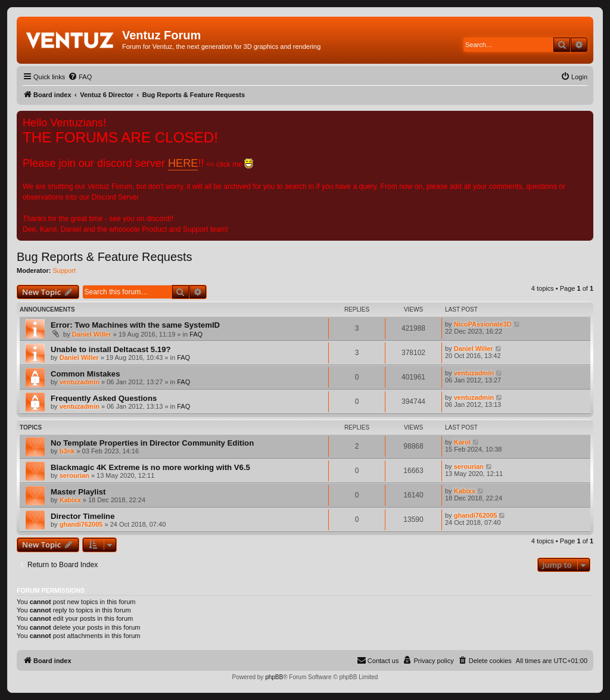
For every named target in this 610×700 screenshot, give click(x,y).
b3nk (67, 451)
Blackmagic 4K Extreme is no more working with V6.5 (150, 467)
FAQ (196, 334)
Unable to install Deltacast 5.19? (111, 349)
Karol (462, 442)
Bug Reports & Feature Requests (105, 257)
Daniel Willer (92, 334)
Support (65, 270)
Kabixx (70, 500)
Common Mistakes (85, 374)
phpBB (274, 677)
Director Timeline (83, 516)
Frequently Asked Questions (104, 398)
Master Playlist (78, 492)
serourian (74, 475)
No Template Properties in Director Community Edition (152, 443)
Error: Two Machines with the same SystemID (135, 325)
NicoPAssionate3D (483, 324)
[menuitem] (80, 77)
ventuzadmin (80, 382)
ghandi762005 (81, 524)
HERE (183, 163)
